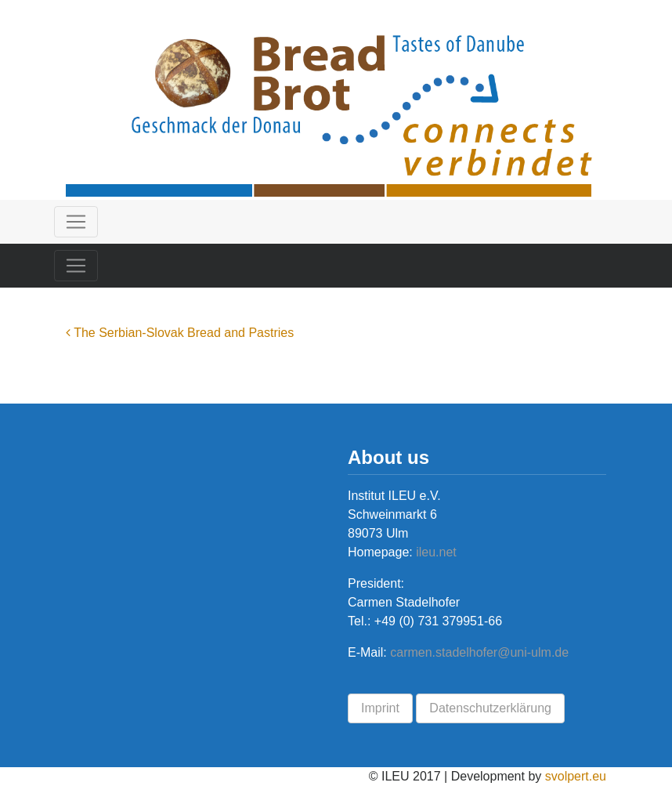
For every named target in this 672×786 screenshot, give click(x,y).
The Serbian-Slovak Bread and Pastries (180, 333)
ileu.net (435, 552)
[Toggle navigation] (76, 222)
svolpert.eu (576, 776)
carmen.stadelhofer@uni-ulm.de (479, 652)
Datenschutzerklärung (490, 708)
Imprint (380, 708)
